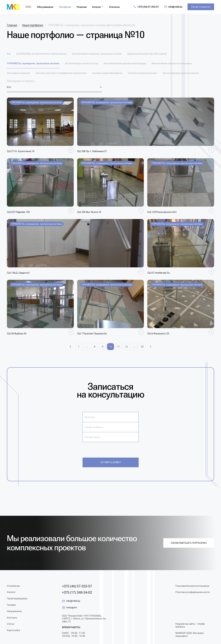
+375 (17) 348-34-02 (77, 592)
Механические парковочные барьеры (172, 63)
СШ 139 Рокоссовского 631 (162, 212)
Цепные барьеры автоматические (181, 73)
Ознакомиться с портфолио (189, 543)
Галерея (11, 605)
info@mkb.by (173, 7)
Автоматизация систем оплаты (81, 63)
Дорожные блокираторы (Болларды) (147, 54)
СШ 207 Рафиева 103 (18, 212)
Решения (82, 7)
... (87, 347)
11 (118, 347)
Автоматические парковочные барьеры (125, 63)
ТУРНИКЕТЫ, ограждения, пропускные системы (33, 63)
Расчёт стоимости (201, 7)
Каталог (97, 7)
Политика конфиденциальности (193, 592)
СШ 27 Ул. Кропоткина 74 (21, 151)
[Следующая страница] (151, 347)
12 (126, 347)
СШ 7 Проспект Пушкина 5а (92, 333)
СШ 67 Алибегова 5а (158, 273)
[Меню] (28, 7)
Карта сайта (13, 630)
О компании (13, 586)
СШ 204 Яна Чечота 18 (89, 212)
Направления (14, 611)
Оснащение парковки (19, 73)
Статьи (11, 624)
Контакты (114, 7)
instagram (69, 608)
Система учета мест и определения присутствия (61, 73)
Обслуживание (45, 7)
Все (9, 54)
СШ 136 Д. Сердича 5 (18, 273)
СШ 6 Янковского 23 (158, 333)
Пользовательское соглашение (192, 586)
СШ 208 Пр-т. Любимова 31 (92, 151)
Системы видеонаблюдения (107, 73)
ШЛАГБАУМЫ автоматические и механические (41, 54)
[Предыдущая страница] (70, 347)
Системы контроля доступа (142, 73)
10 (110, 347)
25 (142, 347)
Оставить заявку (111, 462)
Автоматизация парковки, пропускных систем (97, 54)
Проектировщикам (17, 598)
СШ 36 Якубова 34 (17, 333)
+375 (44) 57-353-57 (146, 7)
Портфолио (65, 7)
